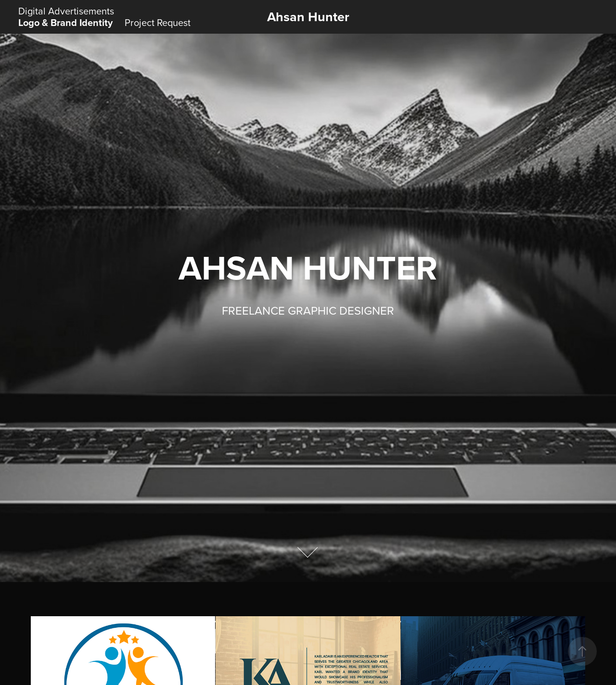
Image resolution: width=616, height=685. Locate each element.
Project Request (158, 22)
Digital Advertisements (66, 11)
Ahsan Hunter (308, 17)
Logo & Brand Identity (65, 22)
